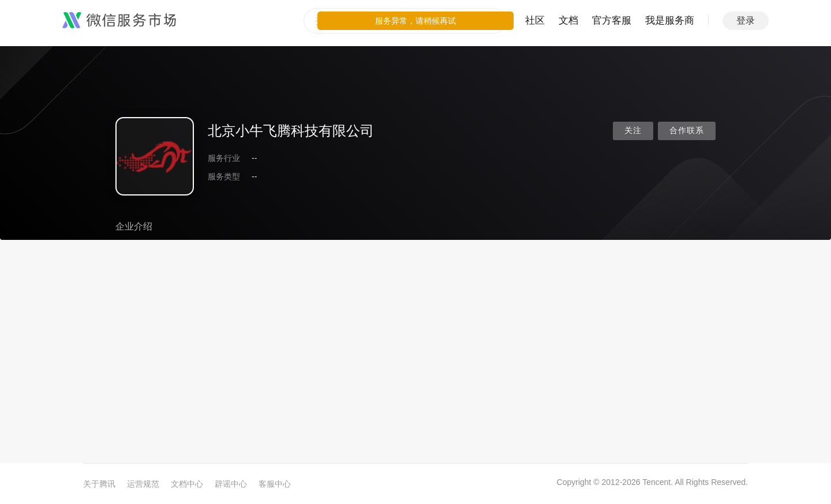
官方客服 (612, 20)
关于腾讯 (99, 484)
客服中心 (275, 484)
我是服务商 (670, 20)
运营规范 (143, 484)
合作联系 (687, 131)
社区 (535, 20)
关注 (633, 131)
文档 (568, 20)
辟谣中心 (231, 484)
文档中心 (187, 484)
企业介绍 (134, 226)
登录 (746, 20)
